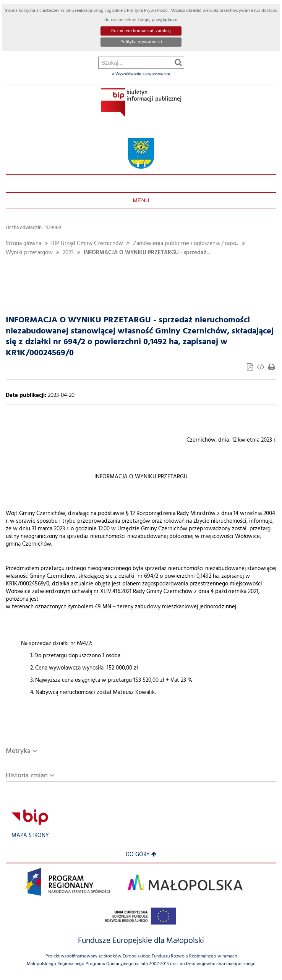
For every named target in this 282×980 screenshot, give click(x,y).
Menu (141, 200)
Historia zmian (27, 776)
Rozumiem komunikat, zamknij (141, 31)
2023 (68, 253)
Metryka (18, 751)
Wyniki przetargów (29, 253)
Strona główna (23, 244)
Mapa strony (30, 836)
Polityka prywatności (141, 42)
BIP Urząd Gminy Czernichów (87, 244)
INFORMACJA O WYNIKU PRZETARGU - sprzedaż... (147, 253)
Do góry (141, 855)
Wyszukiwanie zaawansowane (141, 74)
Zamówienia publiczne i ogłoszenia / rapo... (186, 244)
